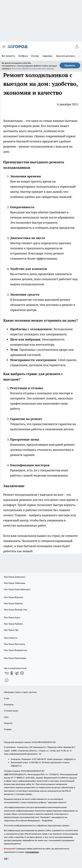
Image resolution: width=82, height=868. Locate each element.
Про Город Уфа (11, 630)
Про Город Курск (12, 617)
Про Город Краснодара (15, 658)
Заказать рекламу (66, 56)
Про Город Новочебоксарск (17, 589)
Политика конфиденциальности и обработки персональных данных (37, 825)
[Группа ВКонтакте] (7, 673)
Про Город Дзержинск (15, 577)
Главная (8, 729)
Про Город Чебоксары (15, 583)
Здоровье (47, 56)
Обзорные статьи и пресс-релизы (20, 692)
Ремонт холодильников (20, 495)
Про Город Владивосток (16, 650)
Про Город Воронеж (14, 597)
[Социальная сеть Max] (7, 680)
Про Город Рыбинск (13, 624)
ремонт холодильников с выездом (44, 146)
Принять (70, 65)
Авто (6, 717)
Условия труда (11, 711)
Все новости (8, 56)
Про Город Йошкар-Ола (16, 610)
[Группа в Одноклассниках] (12, 673)
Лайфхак (23, 56)
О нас (7, 698)
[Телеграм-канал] (17, 673)
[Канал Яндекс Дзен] (22, 673)
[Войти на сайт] (77, 47)
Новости (8, 723)
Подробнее (47, 820)
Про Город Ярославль (14, 644)
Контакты (9, 704)
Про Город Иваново (13, 603)
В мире (35, 56)
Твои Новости (11, 638)
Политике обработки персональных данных (33, 68)
